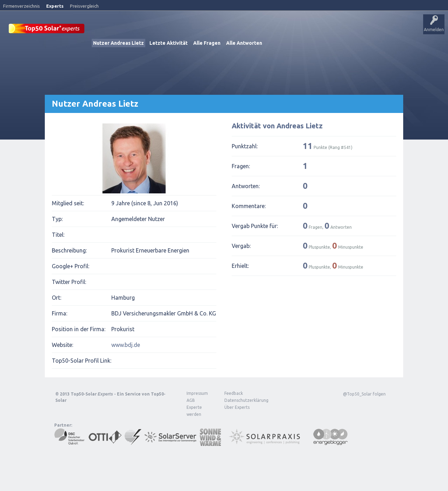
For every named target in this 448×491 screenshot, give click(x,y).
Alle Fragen (207, 43)
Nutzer (271, 30)
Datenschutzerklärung (241, 400)
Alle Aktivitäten (183, 30)
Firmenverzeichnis (22, 6)
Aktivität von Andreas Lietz (277, 125)
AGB (191, 400)
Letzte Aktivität (169, 43)
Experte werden (194, 410)
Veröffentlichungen (140, 30)
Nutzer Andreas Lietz (118, 43)
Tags (250, 30)
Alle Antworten (244, 43)
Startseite (104, 30)
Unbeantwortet (220, 30)
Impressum (197, 393)
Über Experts (348, 30)
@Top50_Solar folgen (364, 394)
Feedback (234, 393)
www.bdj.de (126, 344)
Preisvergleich (84, 6)
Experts (55, 6)
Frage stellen (299, 30)
